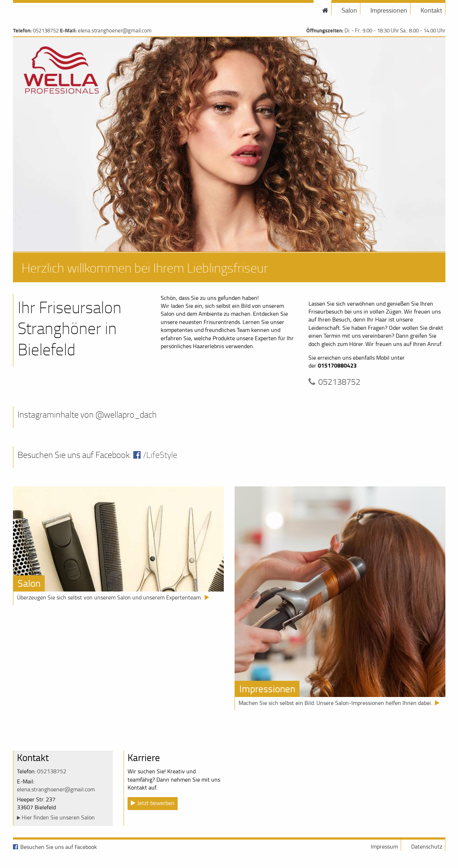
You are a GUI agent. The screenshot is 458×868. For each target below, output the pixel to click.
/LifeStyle (160, 455)
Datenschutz (427, 846)
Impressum (384, 846)
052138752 (46, 30)
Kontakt (431, 10)
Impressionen (389, 10)
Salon (349, 10)
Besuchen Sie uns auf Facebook (59, 847)
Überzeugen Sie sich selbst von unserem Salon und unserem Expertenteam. (109, 597)
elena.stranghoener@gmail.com (115, 30)
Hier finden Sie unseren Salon (58, 817)
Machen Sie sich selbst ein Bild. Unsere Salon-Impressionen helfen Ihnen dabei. (335, 703)
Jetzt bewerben (156, 803)
